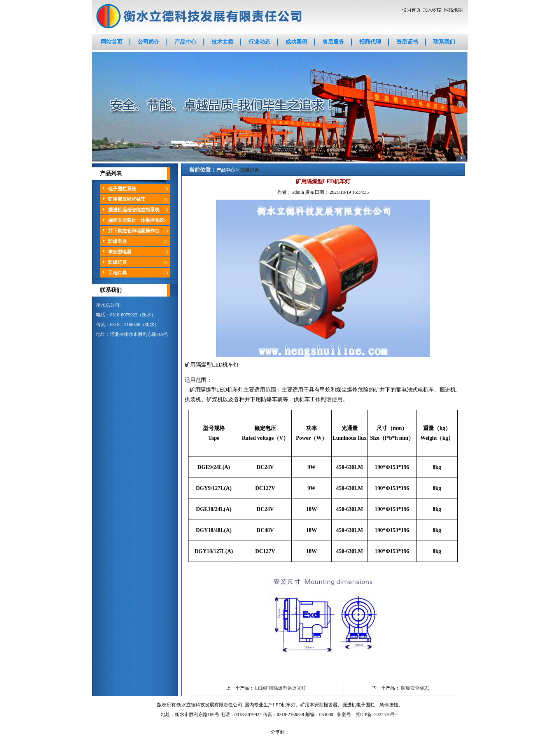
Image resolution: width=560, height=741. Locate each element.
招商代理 (370, 42)
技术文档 (222, 42)
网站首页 (112, 42)
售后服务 (333, 42)
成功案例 (296, 42)
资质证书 (407, 42)
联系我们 (444, 42)
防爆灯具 (250, 170)
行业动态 (259, 42)
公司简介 (149, 42)
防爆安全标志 (415, 688)
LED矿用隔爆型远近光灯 (281, 688)
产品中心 (185, 42)
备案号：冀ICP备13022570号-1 (368, 715)
